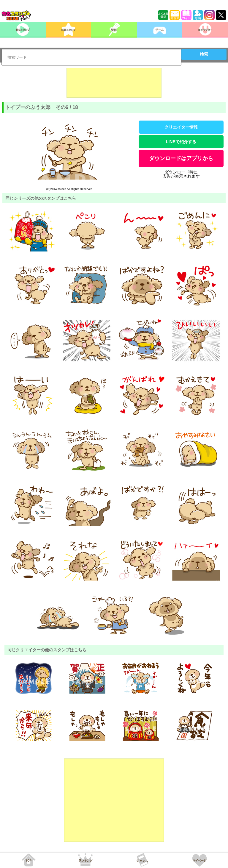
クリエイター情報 (181, 127)
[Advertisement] (114, 83)
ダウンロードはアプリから (181, 158)
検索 (204, 54)
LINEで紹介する (181, 142)
